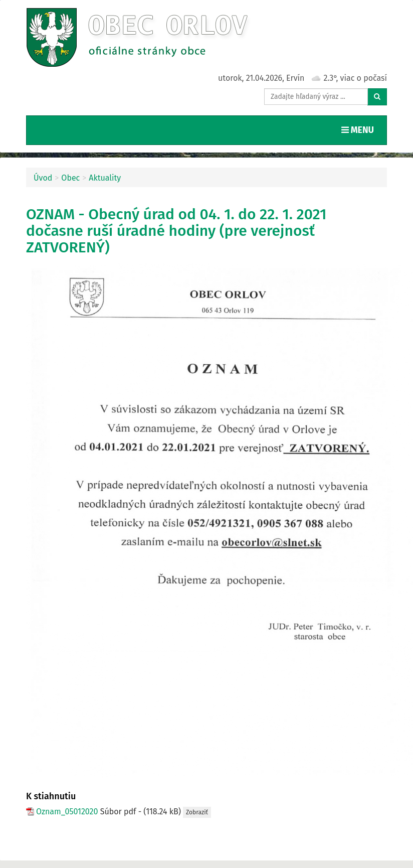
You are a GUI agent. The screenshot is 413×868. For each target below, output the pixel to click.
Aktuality (105, 178)
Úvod (43, 178)
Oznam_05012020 (67, 812)
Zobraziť (197, 812)
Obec (70, 178)
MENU (360, 129)
